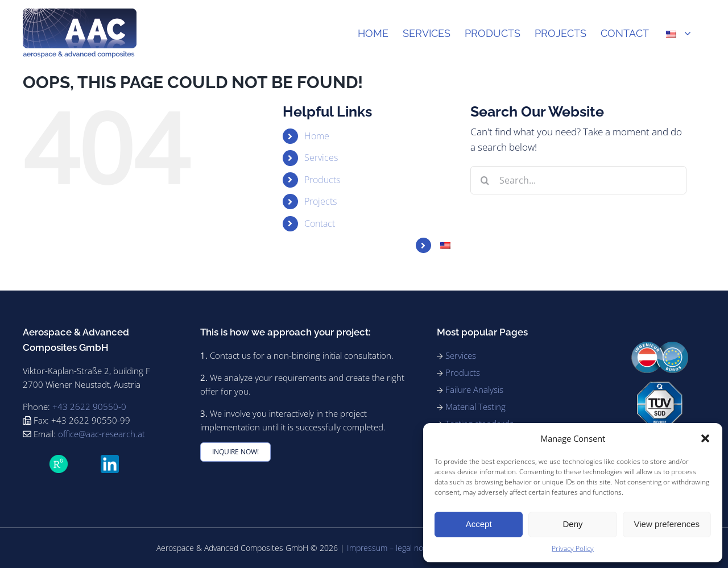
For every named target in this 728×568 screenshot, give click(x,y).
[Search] (485, 180)
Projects (320, 201)
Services (321, 157)
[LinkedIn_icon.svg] (110, 460)
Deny (572, 524)
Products (322, 180)
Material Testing (475, 407)
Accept (479, 524)
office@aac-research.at (102, 434)
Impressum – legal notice (392, 548)
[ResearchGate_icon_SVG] (59, 460)
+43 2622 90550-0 (89, 407)
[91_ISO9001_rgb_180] (660, 386)
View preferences (667, 524)
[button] (705, 438)
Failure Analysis (474, 389)
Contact (320, 223)
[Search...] (578, 180)
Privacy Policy (573, 548)
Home (317, 136)
